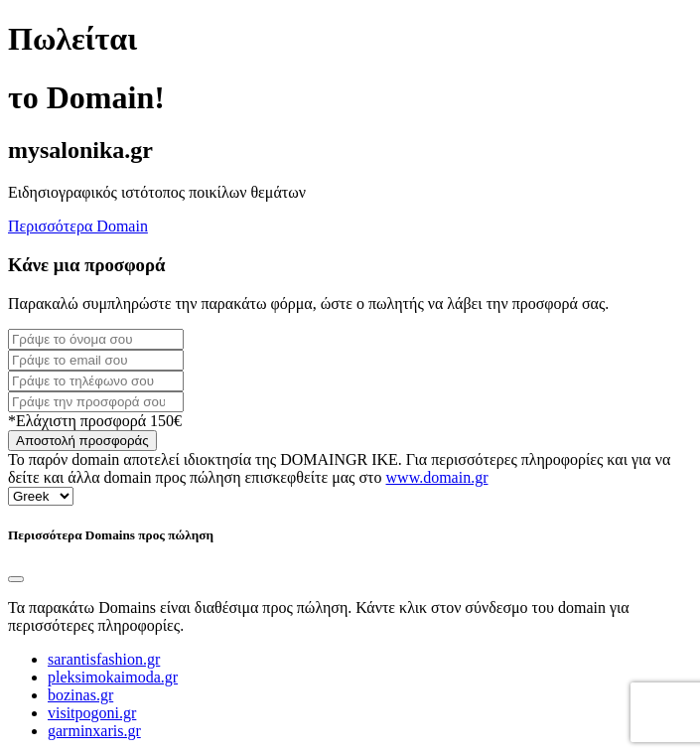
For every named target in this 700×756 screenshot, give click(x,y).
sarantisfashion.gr (104, 659)
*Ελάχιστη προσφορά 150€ (95, 421)
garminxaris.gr (94, 731)
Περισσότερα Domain (78, 226)
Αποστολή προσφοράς (82, 441)
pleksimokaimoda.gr (113, 677)
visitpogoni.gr (92, 713)
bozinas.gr (80, 695)
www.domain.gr (437, 477)
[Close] (16, 579)
